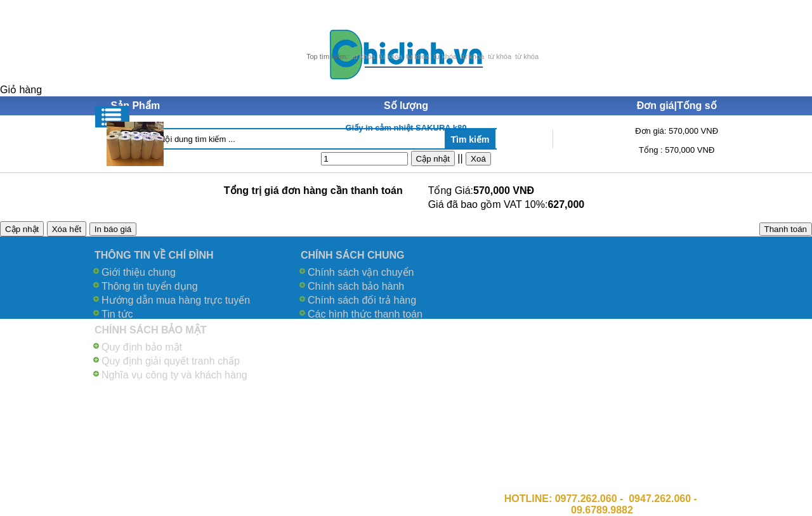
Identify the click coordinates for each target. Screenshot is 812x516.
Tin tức (117, 314)
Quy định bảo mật (142, 347)
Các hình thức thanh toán (365, 314)
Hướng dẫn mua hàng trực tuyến (176, 300)
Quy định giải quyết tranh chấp (171, 361)
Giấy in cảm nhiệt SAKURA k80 (406, 128)
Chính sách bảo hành (356, 286)
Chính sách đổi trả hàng (362, 300)
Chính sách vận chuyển (361, 272)
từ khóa (363, 56)
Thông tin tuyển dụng (150, 286)
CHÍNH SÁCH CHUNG (353, 255)
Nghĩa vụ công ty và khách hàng (174, 375)
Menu (112, 117)
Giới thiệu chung (139, 272)
